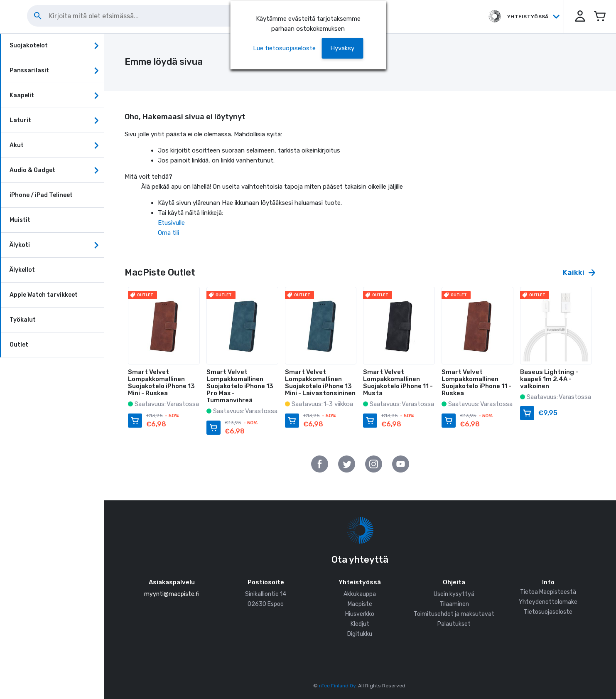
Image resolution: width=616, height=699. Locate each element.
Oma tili (168, 233)
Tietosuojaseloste (548, 612)
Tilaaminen (454, 604)
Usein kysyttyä (454, 594)
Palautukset (454, 624)
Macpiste (360, 604)
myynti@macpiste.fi (172, 594)
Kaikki (579, 273)
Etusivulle (171, 223)
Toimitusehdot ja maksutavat (454, 614)
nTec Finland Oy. (338, 686)
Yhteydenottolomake (548, 602)
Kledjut (360, 624)
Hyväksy (342, 48)
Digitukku (360, 634)
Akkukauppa (360, 594)
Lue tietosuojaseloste (284, 48)
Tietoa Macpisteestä (548, 592)
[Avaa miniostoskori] (599, 17)
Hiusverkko (360, 614)
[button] (579, 17)
